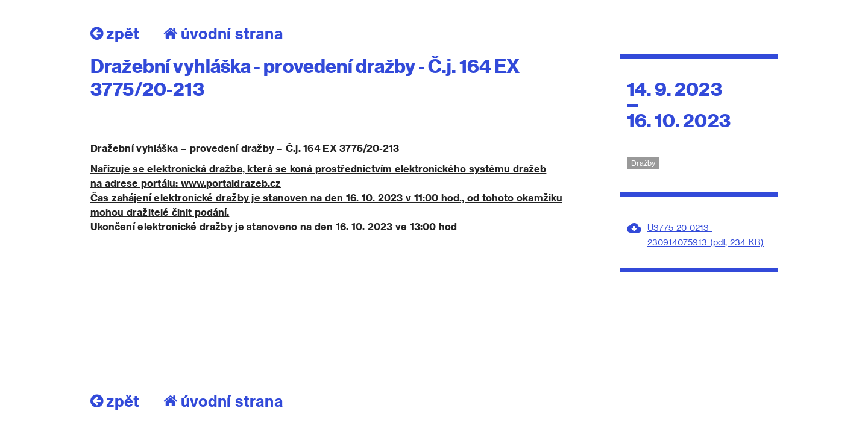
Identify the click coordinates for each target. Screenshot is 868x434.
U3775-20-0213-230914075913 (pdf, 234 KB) (706, 235)
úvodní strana (223, 33)
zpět (115, 33)
